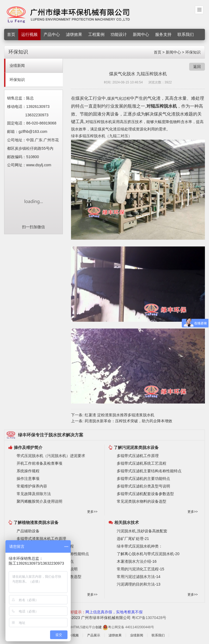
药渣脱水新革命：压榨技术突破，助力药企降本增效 (128, 421)
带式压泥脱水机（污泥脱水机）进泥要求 (51, 456)
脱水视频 (72, 635)
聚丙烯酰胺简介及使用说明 (39, 501)
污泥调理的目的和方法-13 (139, 584)
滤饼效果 (74, 34)
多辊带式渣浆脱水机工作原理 (41, 539)
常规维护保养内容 (32, 486)
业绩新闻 (17, 65)
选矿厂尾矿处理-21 (133, 539)
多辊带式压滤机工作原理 (138, 456)
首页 (11, 34)
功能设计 (119, 34)
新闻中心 (141, 34)
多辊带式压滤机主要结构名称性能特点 (149, 471)
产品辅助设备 (28, 531)
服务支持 (163, 34)
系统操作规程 (28, 471)
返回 (197, 67)
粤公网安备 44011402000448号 (128, 627)
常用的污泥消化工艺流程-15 (140, 569)
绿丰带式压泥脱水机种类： (140, 546)
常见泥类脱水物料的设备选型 (142, 501)
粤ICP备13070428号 (149, 618)
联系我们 (186, 34)
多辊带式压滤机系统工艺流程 (142, 463)
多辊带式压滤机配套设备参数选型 (145, 494)
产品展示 (94, 635)
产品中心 (52, 34)
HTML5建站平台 (83, 627)
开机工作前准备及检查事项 (39, 463)
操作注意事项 (28, 479)
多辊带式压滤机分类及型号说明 (143, 486)
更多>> (92, 512)
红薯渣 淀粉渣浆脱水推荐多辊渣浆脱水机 (119, 415)
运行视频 (29, 34)
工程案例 (96, 34)
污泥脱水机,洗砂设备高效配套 (142, 531)
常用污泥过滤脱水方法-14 (139, 577)
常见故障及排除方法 (34, 494)
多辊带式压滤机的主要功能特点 (143, 479)
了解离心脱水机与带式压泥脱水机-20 (148, 554)
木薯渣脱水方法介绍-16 (137, 561)
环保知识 (193, 52)
